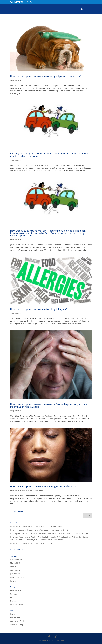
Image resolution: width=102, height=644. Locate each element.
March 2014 (15, 570)
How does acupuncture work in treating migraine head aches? (46, 76)
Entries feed (15, 618)
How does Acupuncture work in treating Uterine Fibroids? (43, 487)
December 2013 (17, 577)
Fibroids (26, 490)
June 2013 (14, 581)
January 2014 (16, 574)
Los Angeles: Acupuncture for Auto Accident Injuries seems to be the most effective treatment (49, 155)
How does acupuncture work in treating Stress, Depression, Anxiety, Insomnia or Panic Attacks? (49, 406)
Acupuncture (16, 80)
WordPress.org (16, 625)
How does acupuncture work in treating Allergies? (38, 309)
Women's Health (37, 490)
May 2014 (14, 567)
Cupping (14, 594)
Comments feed (17, 621)
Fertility (13, 597)
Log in (13, 614)
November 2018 (17, 559)
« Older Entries (17, 512)
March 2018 (15, 563)
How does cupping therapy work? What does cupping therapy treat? (39, 530)
